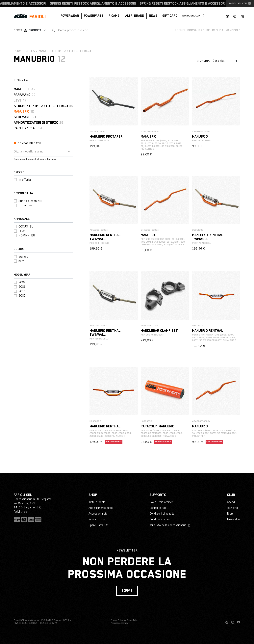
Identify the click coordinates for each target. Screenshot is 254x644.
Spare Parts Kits (99, 525)
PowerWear (70, 16)
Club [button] (231, 495)
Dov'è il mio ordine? (161, 502)
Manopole (233, 30)
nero (21, 261)
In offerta (25, 180)
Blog (230, 514)
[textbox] (40, 152)
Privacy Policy (117, 620)
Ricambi (114, 16)
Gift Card (170, 16)
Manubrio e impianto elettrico (65, 51)
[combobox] (43, 152)
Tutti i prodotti (97, 502)
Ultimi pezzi (27, 205)
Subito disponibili (30, 201)
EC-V (22, 231)
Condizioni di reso (160, 519)
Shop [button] (93, 495)
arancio (23, 257)
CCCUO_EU (26, 226)
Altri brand (135, 16)
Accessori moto (98, 514)
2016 (22, 291)
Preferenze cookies (119, 623)
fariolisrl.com (240, 4)
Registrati (233, 508)
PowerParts (94, 16)
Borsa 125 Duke (199, 30)
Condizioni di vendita (162, 514)
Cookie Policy (133, 620)
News (153, 16)
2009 (22, 282)
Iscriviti (127, 591)
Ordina (203, 61)
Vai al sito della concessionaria (170, 525)
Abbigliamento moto (101, 508)
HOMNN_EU (27, 235)
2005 (22, 295)
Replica (218, 30)
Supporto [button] (158, 495)
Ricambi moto (97, 519)
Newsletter (234, 519)
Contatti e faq (158, 508)
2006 (22, 287)
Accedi (231, 502)
